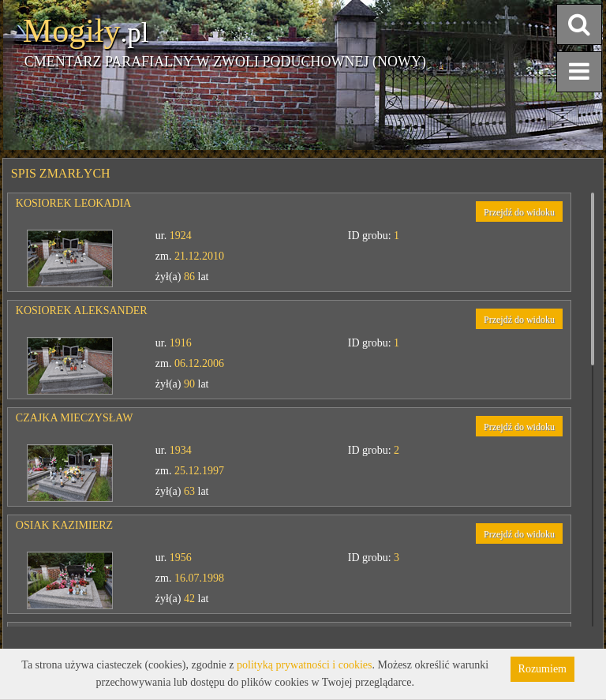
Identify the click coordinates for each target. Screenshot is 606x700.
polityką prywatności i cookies (304, 665)
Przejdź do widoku (519, 212)
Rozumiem (542, 669)
